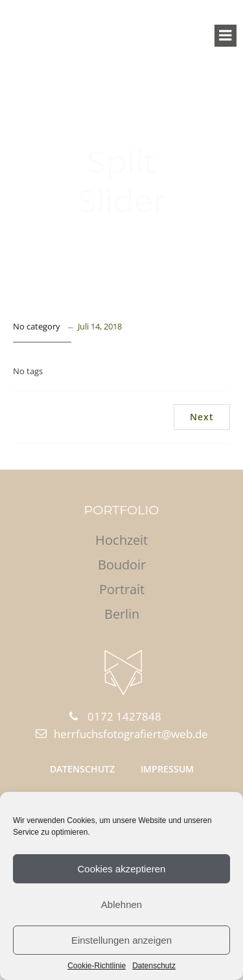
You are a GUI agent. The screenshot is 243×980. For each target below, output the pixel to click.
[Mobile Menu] (226, 36)
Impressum (167, 769)
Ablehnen (121, 904)
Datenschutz (154, 966)
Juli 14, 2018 (100, 326)
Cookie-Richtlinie (97, 966)
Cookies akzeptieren (122, 869)
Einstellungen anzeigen (121, 940)
